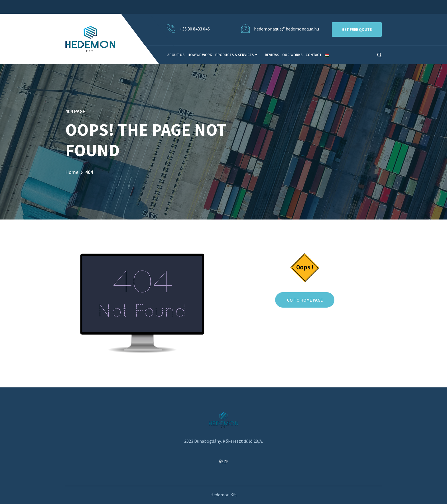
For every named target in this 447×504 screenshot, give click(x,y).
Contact (314, 55)
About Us (176, 55)
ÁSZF (223, 462)
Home (72, 172)
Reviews (272, 55)
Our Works (292, 55)
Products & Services (234, 55)
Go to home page (305, 300)
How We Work (200, 55)
